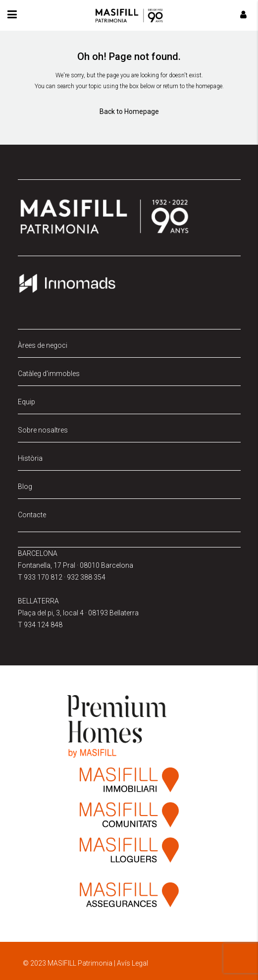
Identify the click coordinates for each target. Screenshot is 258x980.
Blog (25, 487)
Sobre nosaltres (43, 430)
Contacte (32, 515)
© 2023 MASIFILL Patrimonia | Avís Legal (85, 963)
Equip (26, 402)
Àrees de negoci (43, 345)
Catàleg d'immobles (49, 374)
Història (30, 458)
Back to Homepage (129, 111)
